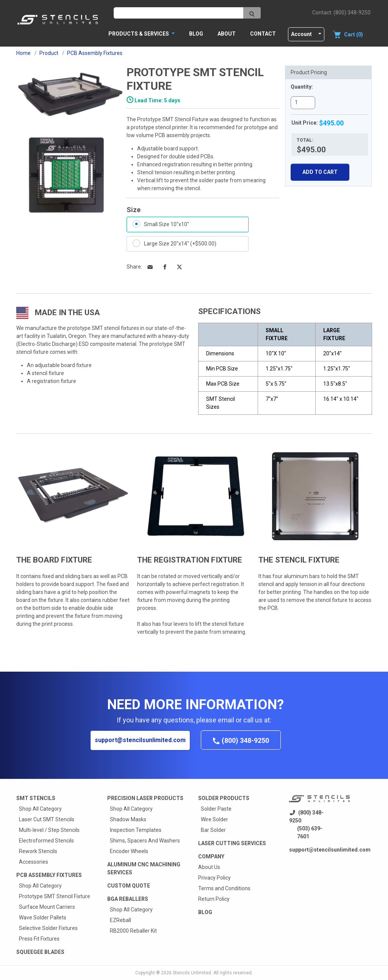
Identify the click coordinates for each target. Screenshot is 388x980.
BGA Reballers (128, 899)
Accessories (34, 862)
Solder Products (224, 798)
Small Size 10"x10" (167, 224)
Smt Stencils (36, 798)
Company (211, 857)
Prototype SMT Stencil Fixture (55, 896)
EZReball (120, 920)
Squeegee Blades (40, 952)
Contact (263, 34)
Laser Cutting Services (232, 843)
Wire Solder (214, 819)
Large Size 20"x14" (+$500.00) (180, 244)
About (227, 34)
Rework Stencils (38, 851)
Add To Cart (320, 172)
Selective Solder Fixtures (48, 928)
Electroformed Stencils (46, 841)
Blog (196, 34)
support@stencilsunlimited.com (140, 740)
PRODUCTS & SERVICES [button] (139, 34)
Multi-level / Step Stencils (49, 830)
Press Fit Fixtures (39, 939)
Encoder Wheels (129, 851)
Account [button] (301, 34)
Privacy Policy (214, 878)
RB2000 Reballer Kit (133, 931)
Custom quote (129, 886)
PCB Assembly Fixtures (49, 875)
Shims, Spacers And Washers (145, 841)
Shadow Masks (128, 819)
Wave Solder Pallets (43, 917)
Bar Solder (213, 830)
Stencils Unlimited (192, 973)
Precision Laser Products (145, 798)
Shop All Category (40, 809)
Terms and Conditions (224, 888)
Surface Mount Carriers (47, 907)
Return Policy (214, 899)
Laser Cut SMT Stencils (47, 819)
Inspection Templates (136, 830)
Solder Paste (216, 809)
